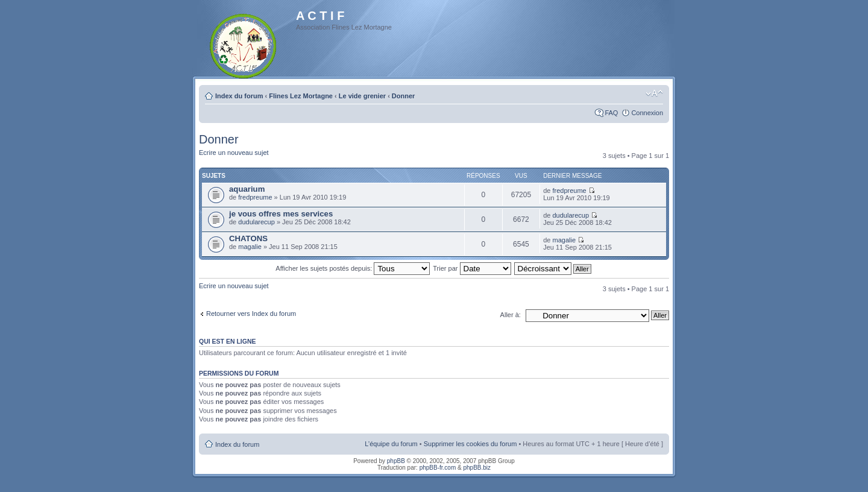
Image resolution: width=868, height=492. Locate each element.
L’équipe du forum (391, 444)
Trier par (472, 268)
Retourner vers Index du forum (251, 314)
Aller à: (511, 315)
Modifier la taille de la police (654, 93)
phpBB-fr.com (438, 468)
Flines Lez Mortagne (301, 96)
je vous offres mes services (281, 214)
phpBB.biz (477, 468)
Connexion (647, 113)
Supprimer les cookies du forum (470, 444)
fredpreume (255, 197)
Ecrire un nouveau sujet (234, 153)
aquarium (247, 189)
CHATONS (248, 238)
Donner (404, 96)
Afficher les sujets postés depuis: (353, 268)
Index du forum (239, 96)
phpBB (396, 461)
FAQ (611, 113)
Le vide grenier (362, 96)
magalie (250, 247)
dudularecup (256, 222)
